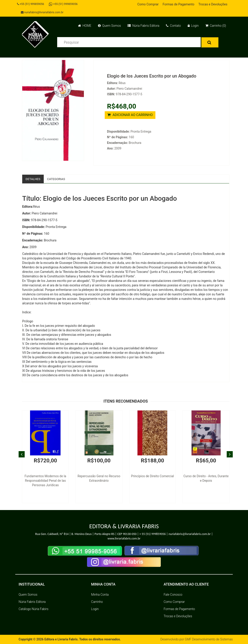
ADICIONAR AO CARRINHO (130, 115)
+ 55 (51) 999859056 (153, 534)
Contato (173, 26)
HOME (85, 26)
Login (193, 26)
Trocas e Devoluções (213, 4)
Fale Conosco (173, 595)
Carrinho (97, 602)
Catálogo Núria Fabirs (34, 609)
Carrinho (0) (216, 26)
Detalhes (33, 179)
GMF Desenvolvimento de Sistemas (208, 640)
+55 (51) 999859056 (31, 4)
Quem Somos (109, 26)
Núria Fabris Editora (143, 26)
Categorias (57, 179)
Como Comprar (148, 4)
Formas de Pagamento (178, 4)
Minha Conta (100, 595)
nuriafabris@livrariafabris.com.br (43, 12)
